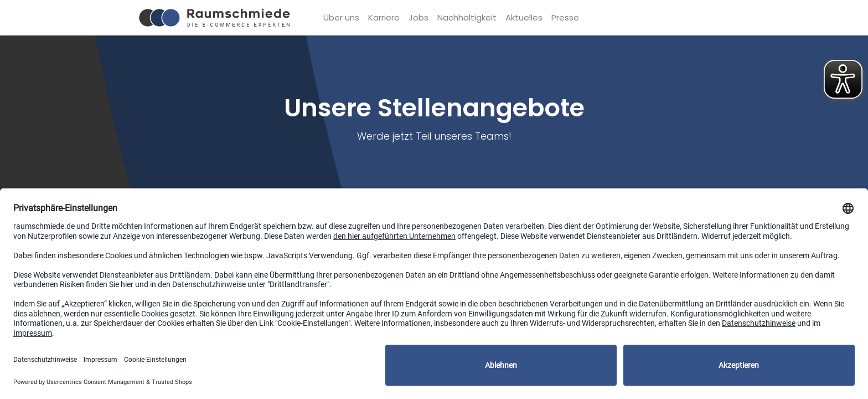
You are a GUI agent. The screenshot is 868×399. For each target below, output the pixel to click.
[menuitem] (341, 18)
